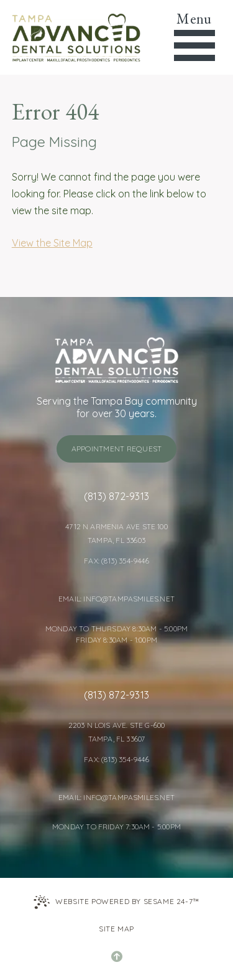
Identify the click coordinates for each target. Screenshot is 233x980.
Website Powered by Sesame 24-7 (116, 902)
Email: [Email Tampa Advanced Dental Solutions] (71, 599)
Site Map (116, 929)
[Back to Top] (117, 956)
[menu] (194, 37)
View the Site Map (52, 243)
